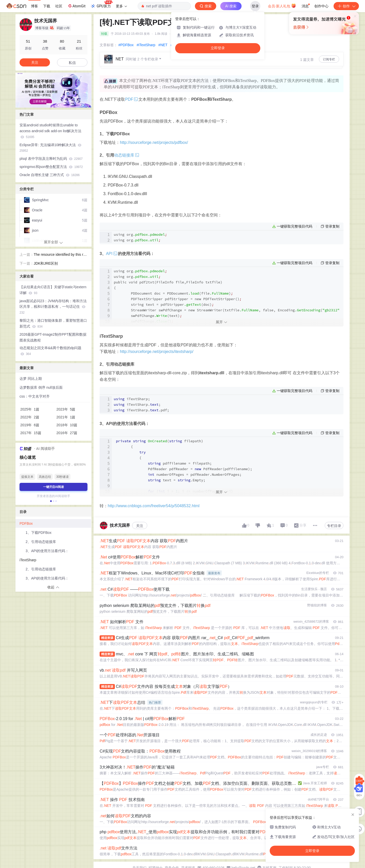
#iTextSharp (146, 45)
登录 (255, 6)
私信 (72, 63)
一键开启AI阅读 (53, 487)
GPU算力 (102, 5)
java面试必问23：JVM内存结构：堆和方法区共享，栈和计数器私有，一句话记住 (53, 307)
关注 (140, 526)
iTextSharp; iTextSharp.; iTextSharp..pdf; (141, 404)
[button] (49, 104)
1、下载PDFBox (39, 533)
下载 (47, 6)
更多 (121, 6)
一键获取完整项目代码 (295, 226)
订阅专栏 (329, 59)
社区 (59, 6)
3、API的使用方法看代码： (47, 551)
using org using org (140, 237)
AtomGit (76, 6)
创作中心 (321, 6)
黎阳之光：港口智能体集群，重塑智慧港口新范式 (53, 323)
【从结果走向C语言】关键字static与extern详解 (53, 290)
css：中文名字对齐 (35, 396)
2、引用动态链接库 (41, 542)
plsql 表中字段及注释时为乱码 (51, 159)
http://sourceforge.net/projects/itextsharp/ (157, 352)
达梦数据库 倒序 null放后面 (41, 387)
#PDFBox (126, 45)
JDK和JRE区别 (46, 263)
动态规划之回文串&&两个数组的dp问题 (50, 351)
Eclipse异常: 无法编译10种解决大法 (50, 148)
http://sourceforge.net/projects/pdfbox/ (154, 142)
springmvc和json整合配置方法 (51, 167)
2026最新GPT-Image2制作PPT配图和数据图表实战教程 (53, 337)
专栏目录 (334, 526)
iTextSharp (28, 560)
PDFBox (26, 523)
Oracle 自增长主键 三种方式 (50, 175)
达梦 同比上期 (31, 379)
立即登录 (218, 48)
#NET (163, 45)
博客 (34, 6)
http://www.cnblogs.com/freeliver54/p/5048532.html (154, 506)
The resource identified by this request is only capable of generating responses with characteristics (60, 255)
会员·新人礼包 (282, 6)
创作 (346, 6)
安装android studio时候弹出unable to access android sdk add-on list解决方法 (50, 131)
